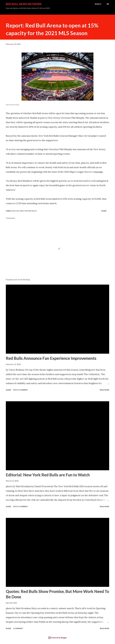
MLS (18, 211)
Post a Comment (21, 390)
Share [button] (104, 211)
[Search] (98, 4)
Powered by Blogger (57, 638)
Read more (104, 390)
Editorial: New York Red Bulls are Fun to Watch (48, 475)
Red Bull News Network (24, 4)
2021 (14, 211)
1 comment (18, 628)
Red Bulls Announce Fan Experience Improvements (51, 358)
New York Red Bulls (28, 211)
